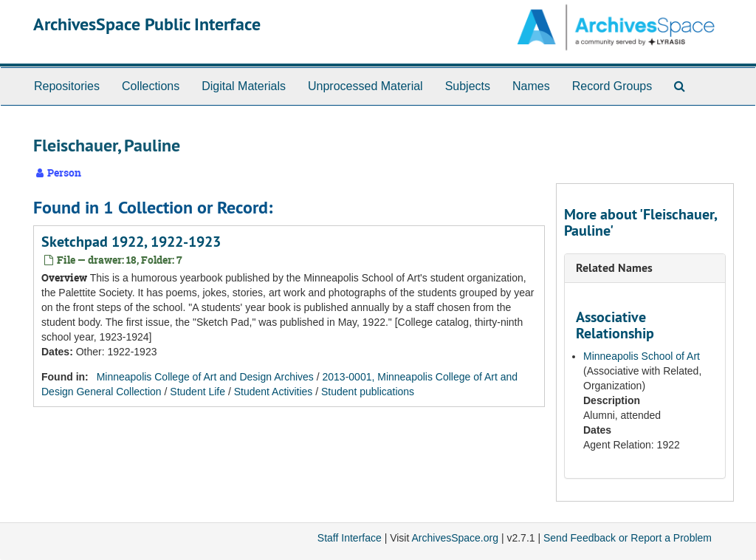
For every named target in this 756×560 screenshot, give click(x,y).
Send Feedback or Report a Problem (628, 538)
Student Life (197, 392)
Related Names (614, 268)
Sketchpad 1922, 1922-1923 (131, 242)
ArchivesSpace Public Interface (147, 24)
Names (531, 86)
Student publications (368, 392)
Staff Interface (350, 538)
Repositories (67, 86)
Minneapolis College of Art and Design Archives (205, 377)
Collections (151, 86)
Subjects (468, 86)
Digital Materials (244, 86)
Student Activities (274, 392)
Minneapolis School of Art (642, 356)
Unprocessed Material (365, 86)
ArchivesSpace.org (455, 538)
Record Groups (612, 86)
